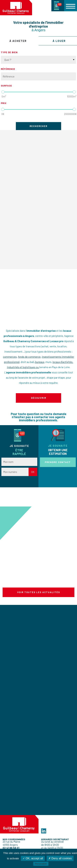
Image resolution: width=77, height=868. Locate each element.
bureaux (40, 362)
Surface (6, 86)
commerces (10, 357)
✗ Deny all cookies (60, 858)
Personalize (41, 864)
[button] (71, 6)
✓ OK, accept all (33, 858)
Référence (8, 69)
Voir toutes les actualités (39, 592)
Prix (4, 103)
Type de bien (9, 52)
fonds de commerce (29, 357)
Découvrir (39, 398)
